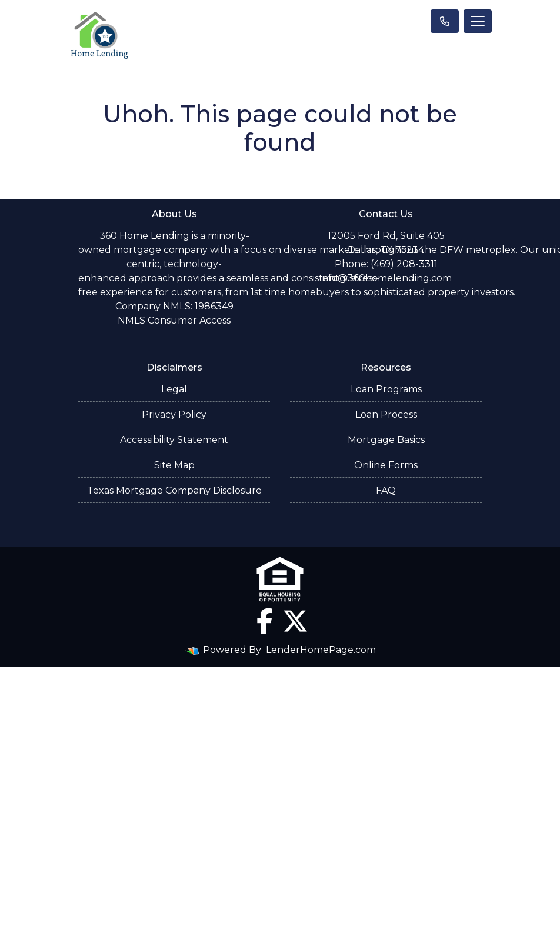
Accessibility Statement (174, 440)
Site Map (174, 465)
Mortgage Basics (386, 440)
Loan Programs (386, 389)
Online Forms (386, 465)
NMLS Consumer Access (174, 320)
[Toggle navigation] (478, 21)
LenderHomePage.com (321, 650)
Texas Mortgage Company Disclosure (174, 490)
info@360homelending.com (386, 278)
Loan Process (386, 414)
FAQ (386, 490)
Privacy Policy (174, 414)
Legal (174, 389)
